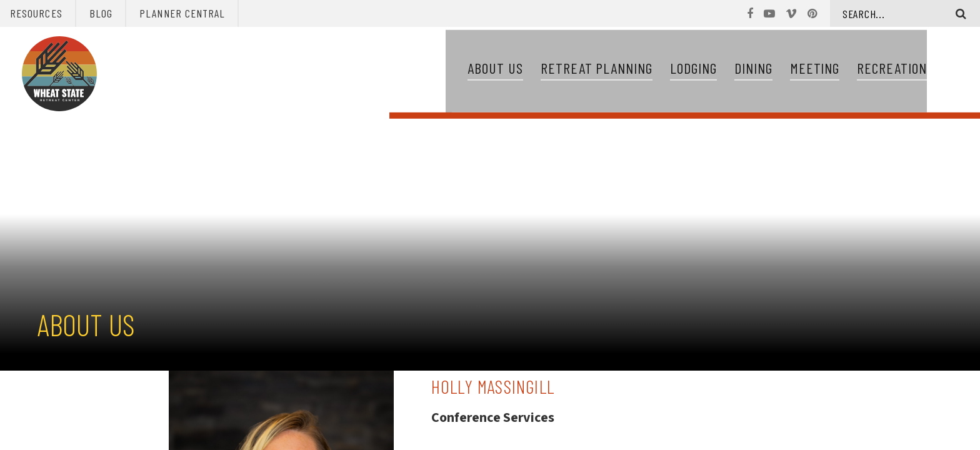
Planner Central (182, 13)
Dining (753, 70)
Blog (101, 13)
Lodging (693, 70)
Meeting (815, 70)
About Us (495, 70)
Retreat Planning (597, 70)
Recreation (892, 70)
